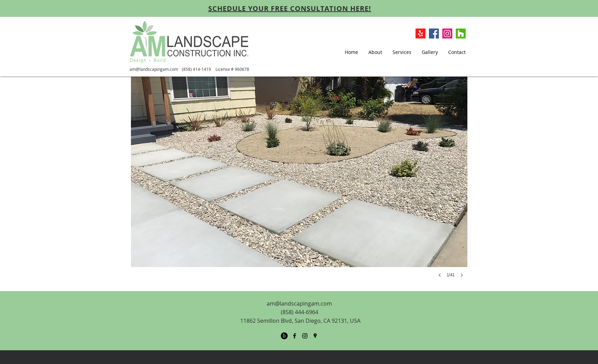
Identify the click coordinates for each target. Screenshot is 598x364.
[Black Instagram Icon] (305, 336)
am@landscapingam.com (154, 69)
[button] (299, 184)
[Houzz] (461, 34)
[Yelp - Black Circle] (284, 336)
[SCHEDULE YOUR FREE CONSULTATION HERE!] (290, 8)
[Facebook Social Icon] (434, 34)
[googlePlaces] (315, 336)
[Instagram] (447, 34)
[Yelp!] (420, 34)
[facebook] (295, 336)
